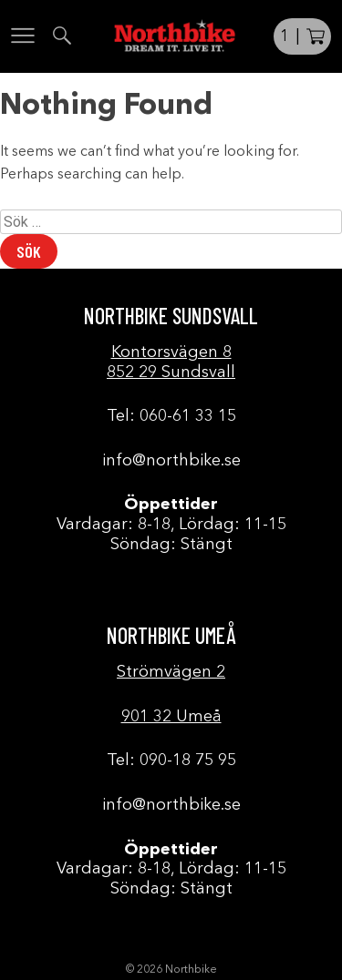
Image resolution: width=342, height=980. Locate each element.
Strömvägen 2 (171, 672)
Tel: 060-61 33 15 (171, 416)
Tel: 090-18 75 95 (171, 761)
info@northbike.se (171, 461)
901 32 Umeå (171, 717)
